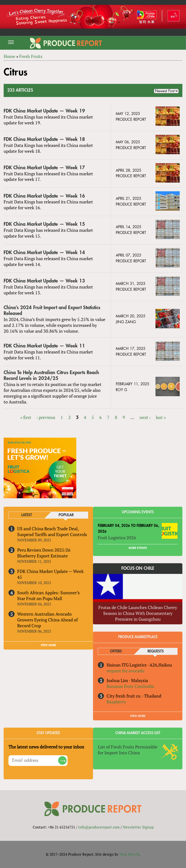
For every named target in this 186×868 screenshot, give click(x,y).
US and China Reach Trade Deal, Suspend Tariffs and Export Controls (52, 531)
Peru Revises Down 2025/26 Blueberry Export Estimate (44, 553)
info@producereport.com (99, 827)
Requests (156, 651)
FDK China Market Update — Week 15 (44, 224)
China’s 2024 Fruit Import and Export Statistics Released (52, 310)
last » (161, 417)
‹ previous (46, 417)
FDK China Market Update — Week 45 (50, 574)
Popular (66, 515)
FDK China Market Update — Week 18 (44, 139)
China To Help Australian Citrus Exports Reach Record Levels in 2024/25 (51, 375)
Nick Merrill (129, 854)
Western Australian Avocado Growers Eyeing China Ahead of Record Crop (47, 620)
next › (145, 417)
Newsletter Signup (138, 827)
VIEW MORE (48, 645)
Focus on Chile (138, 568)
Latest (27, 515)
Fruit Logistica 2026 (117, 538)
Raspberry (116, 702)
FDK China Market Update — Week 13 (44, 281)
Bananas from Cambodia (130, 686)
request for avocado (125, 671)
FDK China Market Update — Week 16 (44, 196)
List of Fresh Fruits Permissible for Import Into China (128, 750)
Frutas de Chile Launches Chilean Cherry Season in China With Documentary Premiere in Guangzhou (138, 613)
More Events (138, 548)
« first (26, 417)
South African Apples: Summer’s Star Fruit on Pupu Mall (48, 595)
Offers (116, 651)
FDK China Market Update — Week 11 (44, 346)
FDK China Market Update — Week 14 (44, 253)
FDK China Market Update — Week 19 (44, 111)
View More (138, 716)
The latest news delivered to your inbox (46, 747)
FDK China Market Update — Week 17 (44, 168)
